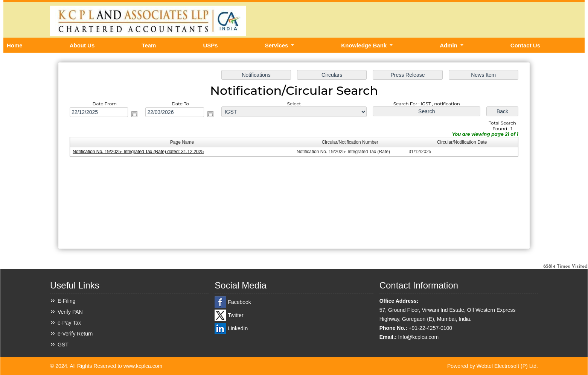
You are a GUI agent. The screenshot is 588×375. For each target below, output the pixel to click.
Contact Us (525, 45)
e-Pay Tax (69, 323)
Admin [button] (449, 45)
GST (63, 345)
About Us (82, 45)
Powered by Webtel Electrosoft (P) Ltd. (493, 366)
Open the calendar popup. (137, 115)
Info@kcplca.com (418, 337)
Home (15, 45)
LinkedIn (238, 328)
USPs (210, 45)
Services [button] (277, 45)
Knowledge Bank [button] (365, 45)
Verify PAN (70, 312)
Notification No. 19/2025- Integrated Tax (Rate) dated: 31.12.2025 (140, 152)
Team (149, 45)
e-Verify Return (75, 334)
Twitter (235, 315)
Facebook (239, 302)
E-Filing (66, 301)
